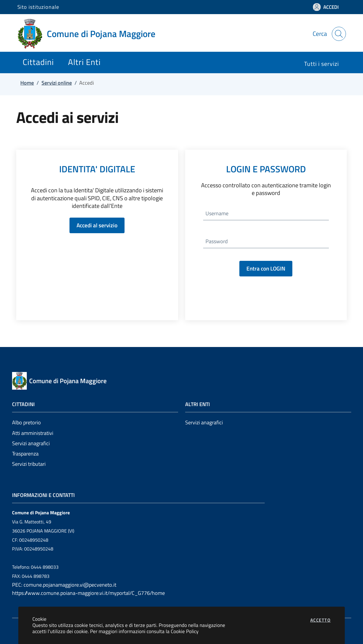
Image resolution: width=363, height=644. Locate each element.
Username (217, 213)
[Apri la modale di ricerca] (339, 34)
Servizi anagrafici (31, 443)
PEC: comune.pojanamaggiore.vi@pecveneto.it (64, 585)
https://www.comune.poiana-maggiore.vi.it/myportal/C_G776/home (88, 593)
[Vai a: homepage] (90, 34)
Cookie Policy (185, 631)
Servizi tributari (29, 464)
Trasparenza (25, 454)
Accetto (321, 620)
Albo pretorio (26, 422)
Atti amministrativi (33, 433)
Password (217, 241)
